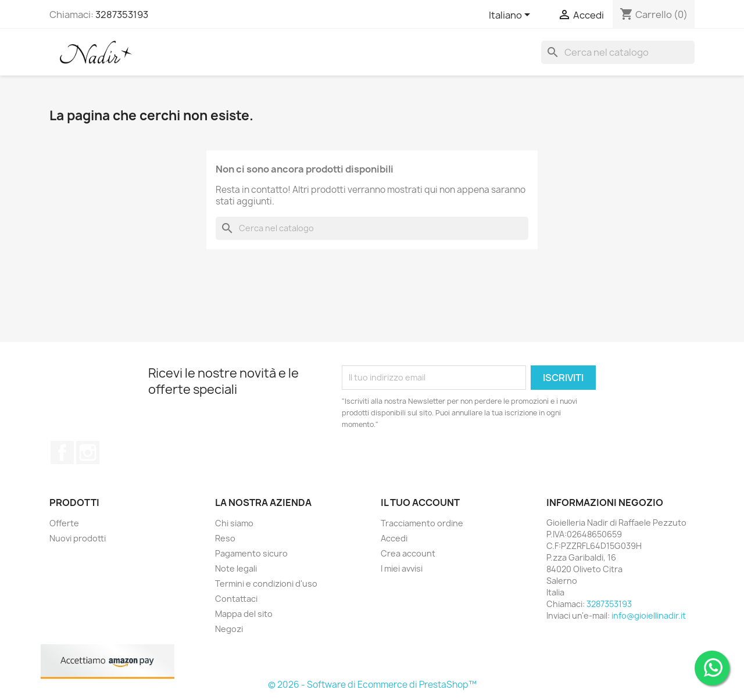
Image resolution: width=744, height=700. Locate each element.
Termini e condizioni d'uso (266, 584)
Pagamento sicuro (251, 553)
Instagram (88, 453)
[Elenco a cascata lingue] (512, 16)
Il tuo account (420, 502)
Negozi (229, 629)
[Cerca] (618, 52)
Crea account (408, 553)
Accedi (394, 538)
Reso (225, 538)
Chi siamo (234, 523)
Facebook (62, 453)
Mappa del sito (244, 614)
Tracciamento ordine (422, 523)
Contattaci (236, 599)
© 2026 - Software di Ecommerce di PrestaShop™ (372, 685)
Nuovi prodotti (78, 538)
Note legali (236, 568)
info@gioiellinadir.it (649, 615)
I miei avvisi (402, 568)
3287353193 (122, 15)
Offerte (64, 523)
